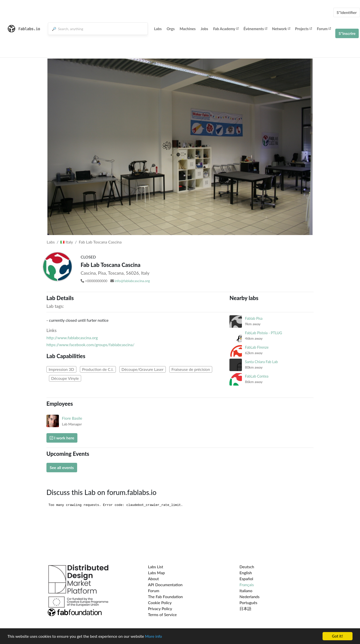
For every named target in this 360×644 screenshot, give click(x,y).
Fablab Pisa (254, 318)
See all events (62, 467)
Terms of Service (162, 614)
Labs (158, 29)
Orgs (171, 29)
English (246, 573)
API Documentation (165, 585)
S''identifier (347, 12)
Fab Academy (226, 29)
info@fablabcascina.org (132, 281)
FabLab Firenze (257, 347)
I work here (62, 438)
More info (154, 636)
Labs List (156, 567)
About (154, 579)
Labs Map (157, 573)
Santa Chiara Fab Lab (261, 362)
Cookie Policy (160, 603)
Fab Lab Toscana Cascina (100, 242)
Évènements (255, 29)
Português (248, 603)
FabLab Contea (257, 376)
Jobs (204, 29)
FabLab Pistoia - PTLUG (264, 333)
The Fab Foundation (166, 597)
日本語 (245, 608)
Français (247, 585)
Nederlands (249, 597)
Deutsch (247, 567)
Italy (67, 242)
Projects (303, 29)
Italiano (246, 591)
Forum (324, 29)
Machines (188, 29)
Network (281, 29)
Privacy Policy (160, 608)
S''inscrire (347, 33)
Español (246, 579)
